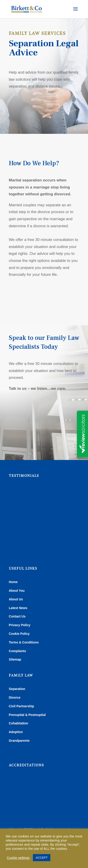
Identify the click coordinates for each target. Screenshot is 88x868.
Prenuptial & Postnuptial (27, 715)
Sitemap (15, 659)
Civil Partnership (21, 706)
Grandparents (19, 741)
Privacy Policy (20, 625)
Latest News (18, 608)
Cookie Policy (19, 634)
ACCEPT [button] (42, 858)
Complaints (17, 651)
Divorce (15, 697)
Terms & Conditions (24, 642)
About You (17, 591)
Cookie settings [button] (18, 858)
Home (13, 582)
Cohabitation (19, 723)
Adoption (16, 732)
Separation (17, 689)
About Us (16, 599)
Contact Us (17, 616)
